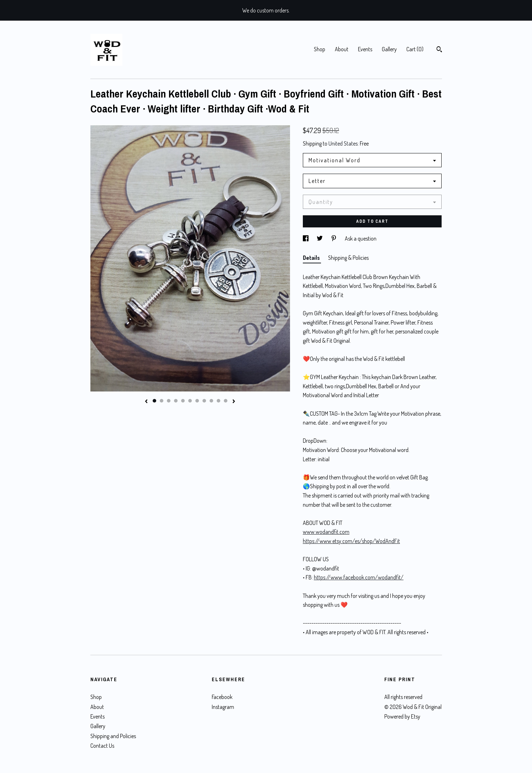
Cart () (415, 49)
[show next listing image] (234, 402)
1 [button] (154, 401)
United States (343, 143)
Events (365, 49)
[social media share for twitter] (320, 238)
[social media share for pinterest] (334, 238)
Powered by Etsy (402, 716)
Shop (320, 49)
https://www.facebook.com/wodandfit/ (359, 577)
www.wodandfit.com (326, 532)
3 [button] (169, 401)
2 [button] (162, 401)
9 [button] (211, 401)
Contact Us (102, 746)
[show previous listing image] (146, 402)
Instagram (223, 707)
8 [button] (204, 401)
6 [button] (190, 401)
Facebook (222, 697)
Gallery (389, 49)
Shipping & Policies (348, 258)
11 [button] (226, 401)
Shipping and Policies (113, 736)
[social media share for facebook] (306, 238)
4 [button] (176, 401)
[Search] (439, 50)
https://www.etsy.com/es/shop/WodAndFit (351, 541)
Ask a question (361, 238)
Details (312, 258)
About (342, 49)
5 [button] (183, 401)
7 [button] (197, 401)
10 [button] (218, 401)
